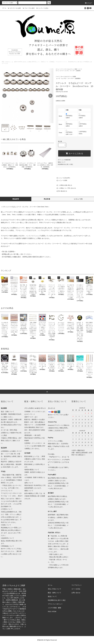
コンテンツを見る (42, 8)
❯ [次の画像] (50, 96)
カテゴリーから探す (14, 8)
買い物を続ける (61, 191)
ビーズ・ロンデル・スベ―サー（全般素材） (71, 71)
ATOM (54, 612)
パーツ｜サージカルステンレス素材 (69, 69)
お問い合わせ (76, 593)
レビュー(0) (78, 199)
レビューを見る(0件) (63, 178)
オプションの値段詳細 (64, 160)
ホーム (4, 8)
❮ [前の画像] (4, 96)
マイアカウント (77, 585)
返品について (62, 162)
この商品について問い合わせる (66, 188)
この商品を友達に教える (64, 185)
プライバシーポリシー (55, 604)
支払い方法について (54, 589)
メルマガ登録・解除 (54, 608)
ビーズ (80, 69)
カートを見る (76, 589)
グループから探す (28, 8)
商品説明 (16, 199)
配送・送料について (54, 593)
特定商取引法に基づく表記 (65, 164)
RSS (49, 612)
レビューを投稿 (61, 180)
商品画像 (47, 199)
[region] (27, 96)
